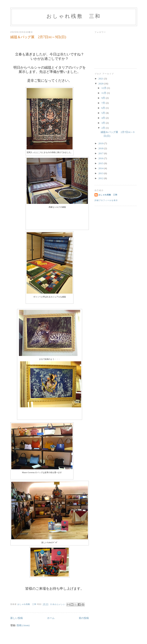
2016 (101, 158)
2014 (101, 168)
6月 (104, 108)
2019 (101, 143)
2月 (104, 128)
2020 (101, 84)
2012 (101, 178)
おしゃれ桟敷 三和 (74, 16)
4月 (104, 118)
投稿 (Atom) (23, 625)
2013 (101, 173)
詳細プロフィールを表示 (106, 200)
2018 (101, 148)
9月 (104, 98)
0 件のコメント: (59, 604)
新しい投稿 (17, 618)
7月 (104, 103)
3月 (104, 123)
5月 (104, 113)
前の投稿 (84, 618)
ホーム (51, 618)
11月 (104, 93)
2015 (101, 163)
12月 (104, 88)
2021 (101, 79)
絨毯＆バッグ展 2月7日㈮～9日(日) (38, 37)
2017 (101, 153)
